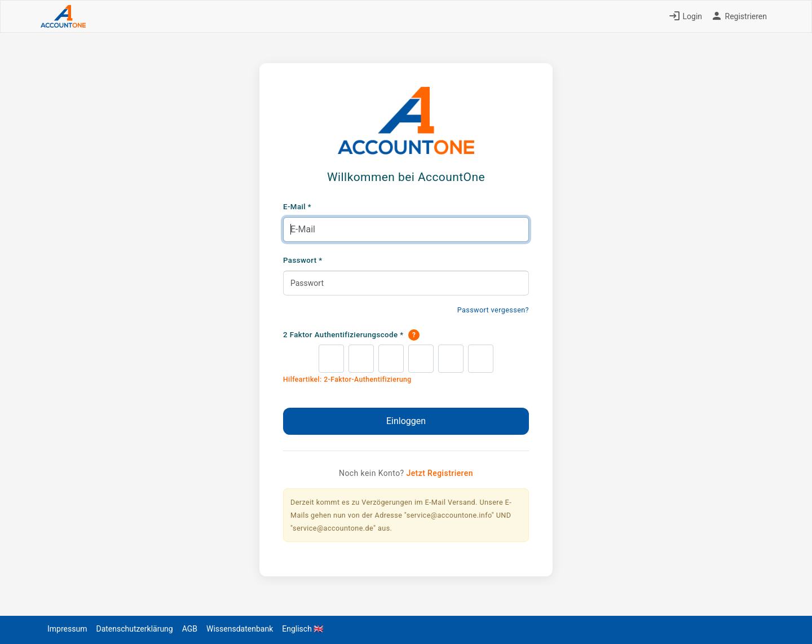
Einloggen (406, 421)
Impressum (67, 629)
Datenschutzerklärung (134, 629)
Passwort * (303, 260)
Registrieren (739, 16)
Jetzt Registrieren (440, 473)
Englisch (303, 629)
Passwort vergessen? (493, 310)
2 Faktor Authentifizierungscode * (351, 335)
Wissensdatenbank (240, 629)
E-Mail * (297, 207)
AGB (190, 629)
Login (685, 16)
